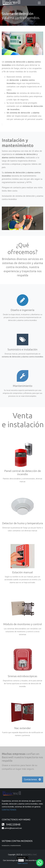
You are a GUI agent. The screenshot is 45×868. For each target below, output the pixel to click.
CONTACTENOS (9, 810)
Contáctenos (33, 779)
